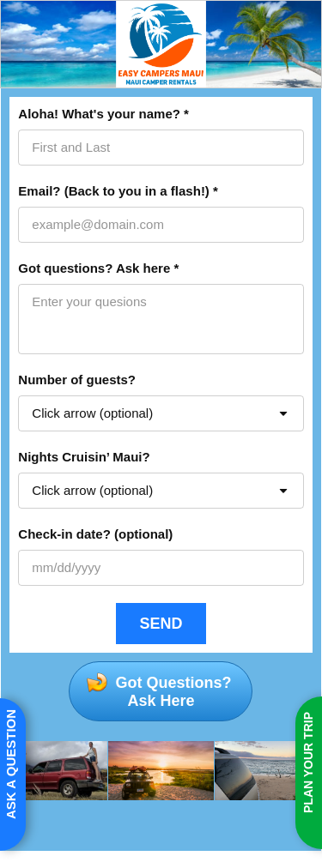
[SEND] (161, 624)
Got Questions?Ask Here (171, 692)
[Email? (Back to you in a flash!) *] (161, 225)
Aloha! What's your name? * (103, 114)
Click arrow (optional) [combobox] (92, 413)
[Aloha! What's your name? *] (161, 148)
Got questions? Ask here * (98, 268)
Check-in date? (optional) (95, 534)
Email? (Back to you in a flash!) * (118, 191)
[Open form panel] (13, 775)
